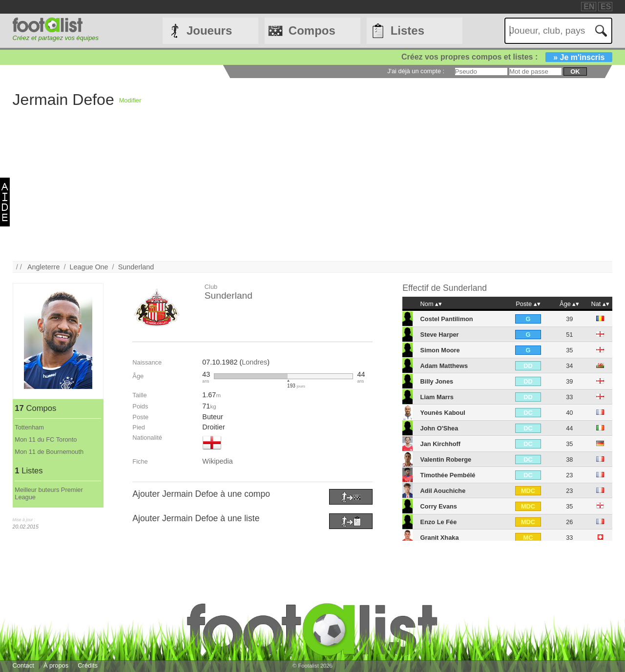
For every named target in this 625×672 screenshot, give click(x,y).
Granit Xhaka (440, 538)
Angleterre (43, 267)
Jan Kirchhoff (440, 444)
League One (89, 267)
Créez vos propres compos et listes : (507, 57)
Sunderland (136, 267)
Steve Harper (440, 335)
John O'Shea (439, 428)
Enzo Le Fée (439, 522)
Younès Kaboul (443, 413)
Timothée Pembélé (448, 475)
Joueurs (209, 31)
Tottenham (29, 427)
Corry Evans (439, 506)
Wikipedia (217, 461)
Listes (407, 31)
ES (606, 7)
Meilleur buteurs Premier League (49, 493)
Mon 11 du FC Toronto (46, 439)
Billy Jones (437, 381)
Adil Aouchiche (443, 491)
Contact (23, 665)
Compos (312, 31)
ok (575, 71)
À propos (56, 665)
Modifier (130, 100)
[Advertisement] (306, 193)
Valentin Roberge (446, 459)
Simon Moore (440, 350)
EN (589, 7)
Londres (254, 362)
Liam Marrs (437, 397)
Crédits (88, 665)
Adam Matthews (444, 366)
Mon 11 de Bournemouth (49, 452)
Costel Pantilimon (447, 319)
